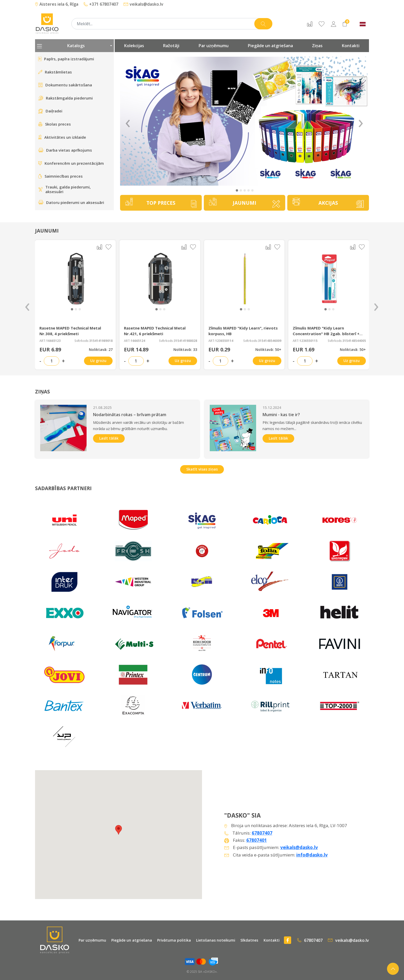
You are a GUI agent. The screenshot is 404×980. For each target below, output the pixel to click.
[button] (237, 190)
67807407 (262, 833)
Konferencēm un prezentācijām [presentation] (71, 163)
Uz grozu (98, 361)
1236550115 (308, 341)
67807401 (257, 840)
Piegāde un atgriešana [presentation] (270, 46)
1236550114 (224, 341)
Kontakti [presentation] (351, 46)
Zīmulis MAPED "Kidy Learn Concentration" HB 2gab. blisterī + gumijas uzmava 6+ (326, 334)
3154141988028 (185, 341)
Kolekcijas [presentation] (134, 46)
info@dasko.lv (312, 855)
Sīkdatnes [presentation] (249, 940)
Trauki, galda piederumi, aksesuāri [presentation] (64, 189)
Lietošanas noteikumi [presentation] (216, 940)
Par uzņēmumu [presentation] (214, 46)
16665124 (138, 341)
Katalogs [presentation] (74, 46)
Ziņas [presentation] (317, 46)
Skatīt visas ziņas (202, 469)
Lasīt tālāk (109, 438)
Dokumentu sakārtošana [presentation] (65, 85)
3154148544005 (354, 341)
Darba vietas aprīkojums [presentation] (65, 150)
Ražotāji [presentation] (171, 46)
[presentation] (27, 305)
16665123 (53, 341)
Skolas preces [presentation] (54, 124)
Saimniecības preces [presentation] (60, 176)
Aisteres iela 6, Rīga (57, 4)
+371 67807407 (101, 4)
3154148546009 (270, 341)
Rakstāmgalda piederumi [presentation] (65, 98)
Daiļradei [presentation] (50, 111)
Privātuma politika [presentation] (174, 940)
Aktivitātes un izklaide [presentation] (62, 137)
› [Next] (361, 121)
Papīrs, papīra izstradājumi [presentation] (66, 59)
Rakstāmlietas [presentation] (55, 72)
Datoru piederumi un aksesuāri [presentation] (71, 202)
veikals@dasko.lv (143, 4)
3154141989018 (101, 341)
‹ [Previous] (128, 121)
